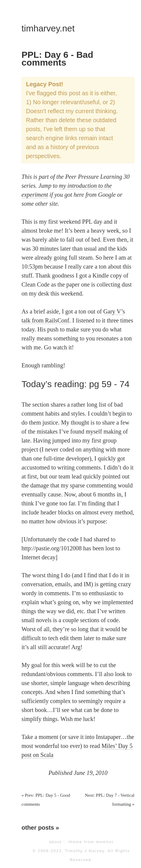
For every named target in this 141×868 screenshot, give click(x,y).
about (55, 842)
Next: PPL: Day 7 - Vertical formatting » (110, 800)
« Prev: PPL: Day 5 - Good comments (46, 800)
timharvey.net (48, 28)
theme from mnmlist (91, 842)
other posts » (40, 828)
